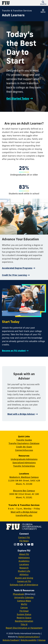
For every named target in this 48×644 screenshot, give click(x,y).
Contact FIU (24, 537)
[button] (43, 11)
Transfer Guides (24, 440)
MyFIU (24, 604)
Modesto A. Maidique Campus (24, 477)
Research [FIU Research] (24, 568)
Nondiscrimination (24, 621)
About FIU (24, 554)
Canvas (24, 608)
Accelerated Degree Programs (17, 268)
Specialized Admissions (24, 463)
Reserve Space (24, 618)
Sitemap (42, 640)
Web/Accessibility (29, 640)
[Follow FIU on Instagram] (15, 544)
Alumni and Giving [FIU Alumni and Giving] (24, 578)
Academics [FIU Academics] (24, 561)
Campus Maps (24, 601)
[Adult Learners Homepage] (13, 15)
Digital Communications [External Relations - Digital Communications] (29, 637)
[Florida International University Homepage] (13, 3)
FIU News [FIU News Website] (24, 541)
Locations (24, 564)
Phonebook (18, 594)
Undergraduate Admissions (24, 459)
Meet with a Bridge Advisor (21, 414)
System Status (24, 614)
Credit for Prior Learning (14, 275)
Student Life (24, 571)
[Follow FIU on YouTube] (29, 544)
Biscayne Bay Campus (24, 491)
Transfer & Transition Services (17, 11)
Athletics (24, 575)
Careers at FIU (24, 581)
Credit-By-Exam (24, 447)
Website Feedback (11, 640)
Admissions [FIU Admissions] (24, 558)
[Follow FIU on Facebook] (22, 544)
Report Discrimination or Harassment (24, 628)
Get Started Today (18, 98)
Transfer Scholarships (24, 466)
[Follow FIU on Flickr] (33, 544)
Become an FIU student (14, 351)
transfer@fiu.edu (24, 515)
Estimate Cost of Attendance (24, 585)
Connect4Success (24, 450)
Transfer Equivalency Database (24, 443)
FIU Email (24, 611)
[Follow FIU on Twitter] (26, 544)
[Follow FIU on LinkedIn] (19, 544)
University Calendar (24, 597)
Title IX (24, 624)
